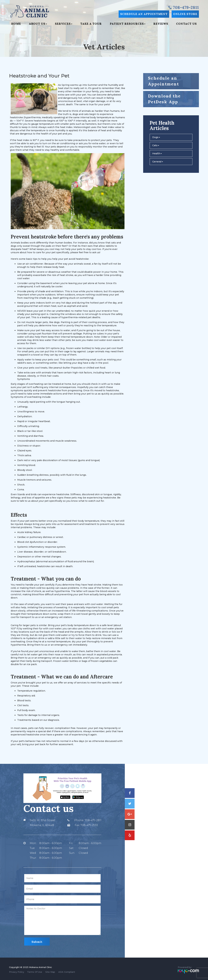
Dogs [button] (156, 137)
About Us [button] (38, 24)
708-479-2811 (93, 820)
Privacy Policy (17, 972)
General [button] (158, 162)
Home (16, 24)
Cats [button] (156, 145)
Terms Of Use (35, 972)
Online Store (185, 14)
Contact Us (186, 24)
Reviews (161, 24)
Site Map (50, 972)
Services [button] (64, 24)
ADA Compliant (67, 972)
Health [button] (157, 153)
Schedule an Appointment (144, 14)
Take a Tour (91, 24)
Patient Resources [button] (128, 24)
